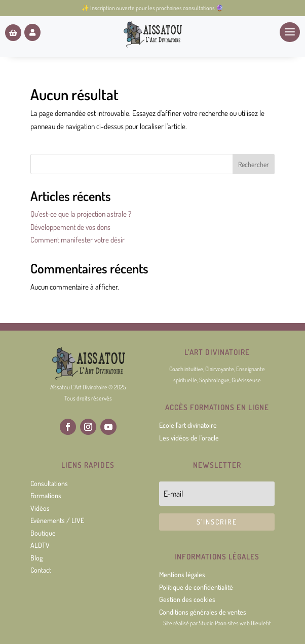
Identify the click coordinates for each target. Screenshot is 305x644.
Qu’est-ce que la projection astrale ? (81, 214)
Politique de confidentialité (196, 587)
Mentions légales (182, 574)
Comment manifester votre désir (78, 240)
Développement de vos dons (70, 227)
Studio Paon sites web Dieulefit (235, 623)
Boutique (43, 533)
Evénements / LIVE (57, 520)
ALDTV (40, 545)
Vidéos (40, 508)
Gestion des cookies (187, 599)
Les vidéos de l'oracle (189, 438)
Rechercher (254, 164)
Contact (41, 570)
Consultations (49, 483)
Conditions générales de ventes (203, 612)
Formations (46, 495)
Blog (36, 558)
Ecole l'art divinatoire (188, 425)
